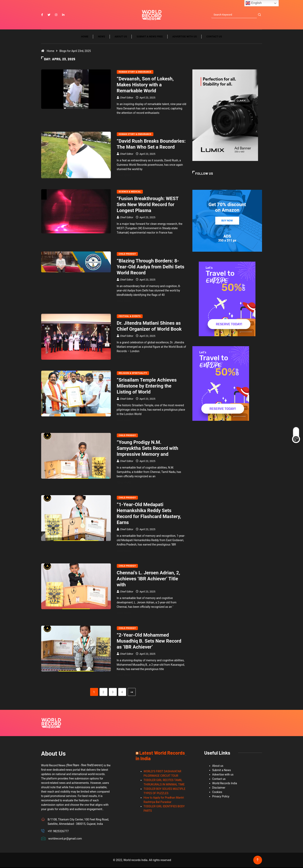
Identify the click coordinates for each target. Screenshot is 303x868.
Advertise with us (185, 37)
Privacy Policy (221, 797)
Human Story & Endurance (135, 73)
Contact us (214, 37)
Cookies (217, 793)
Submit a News (222, 771)
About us (121, 37)
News (101, 37)
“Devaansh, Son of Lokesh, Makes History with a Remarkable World (145, 86)
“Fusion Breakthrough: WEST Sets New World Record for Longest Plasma (148, 205)
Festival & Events (130, 317)
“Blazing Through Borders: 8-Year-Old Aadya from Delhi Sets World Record (151, 268)
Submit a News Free (150, 37)
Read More (126, 120)
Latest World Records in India (160, 756)
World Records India (225, 784)
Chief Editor (127, 98)
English (254, 3)
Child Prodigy (127, 255)
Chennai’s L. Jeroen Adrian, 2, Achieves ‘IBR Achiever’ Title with (149, 579)
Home (85, 37)
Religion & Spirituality (133, 374)
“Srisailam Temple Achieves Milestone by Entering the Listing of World (147, 387)
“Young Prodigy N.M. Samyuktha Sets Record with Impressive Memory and (148, 449)
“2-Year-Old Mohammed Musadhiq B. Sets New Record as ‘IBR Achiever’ (149, 642)
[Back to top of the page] (258, 861)
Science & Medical (130, 192)
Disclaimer (219, 788)
